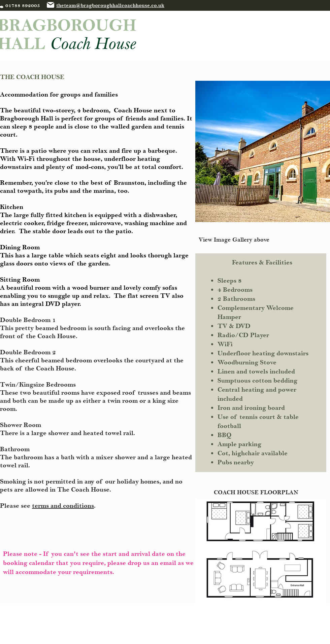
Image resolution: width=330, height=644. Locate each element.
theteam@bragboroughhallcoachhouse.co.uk (110, 6)
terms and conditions (63, 506)
